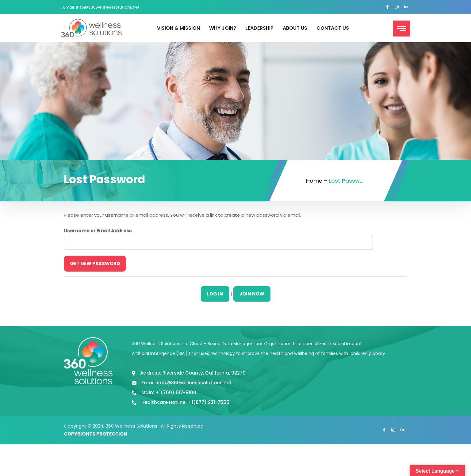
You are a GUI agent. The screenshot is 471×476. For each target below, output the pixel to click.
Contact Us (333, 28)
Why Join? (223, 28)
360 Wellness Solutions (132, 426)
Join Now (252, 294)
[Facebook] (387, 7)
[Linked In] (406, 7)
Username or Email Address (98, 231)
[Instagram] (396, 7)
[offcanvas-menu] (402, 29)
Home (314, 181)
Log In (215, 294)
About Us (295, 28)
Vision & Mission (178, 28)
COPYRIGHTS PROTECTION (96, 434)
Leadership (259, 28)
